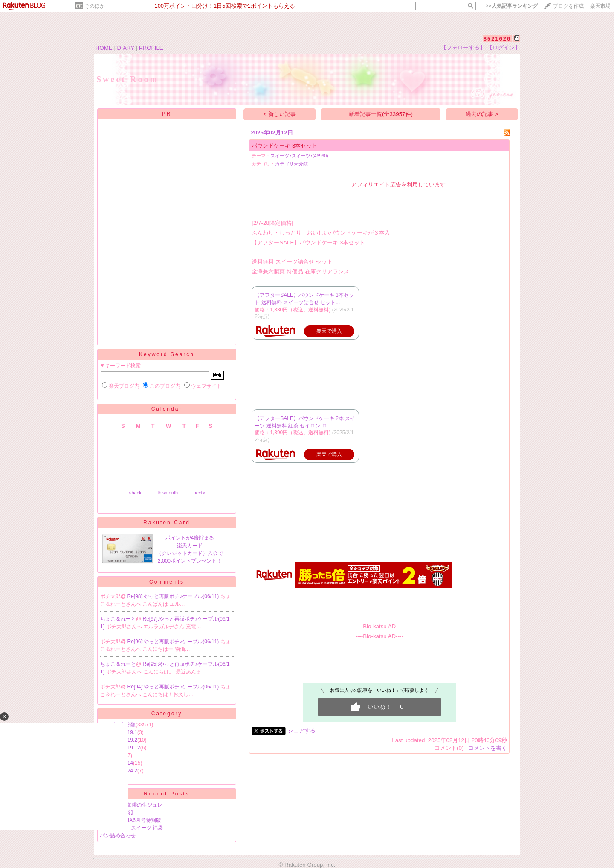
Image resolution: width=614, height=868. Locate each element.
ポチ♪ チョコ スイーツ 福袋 (131, 828)
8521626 (497, 39)
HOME (104, 48)
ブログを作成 (568, 6)
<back (135, 493)
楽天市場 (600, 6)
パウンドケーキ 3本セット (284, 146)
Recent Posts (167, 794)
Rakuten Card (167, 523)
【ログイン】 (504, 48)
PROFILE (151, 48)
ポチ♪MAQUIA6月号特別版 (130, 820)
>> (512, 6)
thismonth (168, 493)
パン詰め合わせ (118, 836)
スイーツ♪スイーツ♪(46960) (299, 156)
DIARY (126, 48)
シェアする (302, 730)
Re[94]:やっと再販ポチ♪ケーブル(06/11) (174, 687)
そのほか (95, 6)
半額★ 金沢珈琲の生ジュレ (131, 805)
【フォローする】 (463, 48)
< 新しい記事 (280, 114)
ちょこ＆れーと (118, 619)
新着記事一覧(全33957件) (381, 114)
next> (199, 493)
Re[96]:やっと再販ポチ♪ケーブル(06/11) (174, 642)
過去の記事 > (482, 114)
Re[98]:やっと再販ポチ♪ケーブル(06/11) (174, 596)
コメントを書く (488, 748)
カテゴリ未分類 (291, 164)
